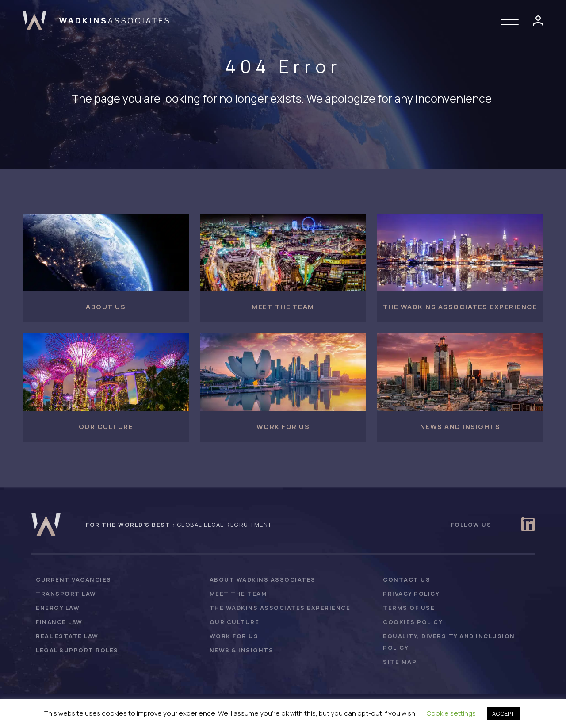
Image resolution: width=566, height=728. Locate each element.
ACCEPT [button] (503, 713)
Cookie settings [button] (451, 713)
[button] (512, 20)
